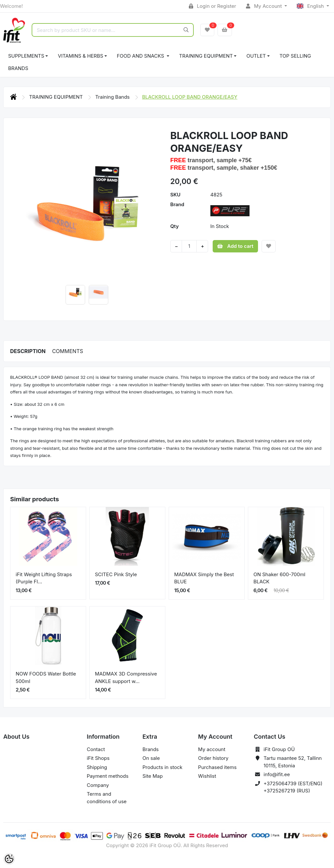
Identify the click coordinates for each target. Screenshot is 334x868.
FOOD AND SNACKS (141, 56)
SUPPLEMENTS (26, 56)
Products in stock (163, 767)
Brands (18, 68)
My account (212, 749)
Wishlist (207, 776)
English (311, 6)
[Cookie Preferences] (9, 859)
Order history (213, 758)
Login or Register (213, 6)
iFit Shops (98, 758)
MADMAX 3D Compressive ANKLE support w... (126, 677)
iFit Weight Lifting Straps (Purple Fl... (44, 578)
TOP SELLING (295, 56)
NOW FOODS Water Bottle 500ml (46, 677)
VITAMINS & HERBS (80, 56)
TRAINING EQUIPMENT (206, 56)
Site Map (153, 776)
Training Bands (113, 97)
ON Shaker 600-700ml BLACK (279, 578)
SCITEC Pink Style (116, 574)
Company (98, 785)
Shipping (97, 767)
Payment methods (108, 776)
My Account (265, 6)
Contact (96, 749)
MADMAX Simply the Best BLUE (204, 578)
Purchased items (217, 767)
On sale (151, 758)
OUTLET (256, 56)
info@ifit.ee (277, 774)
